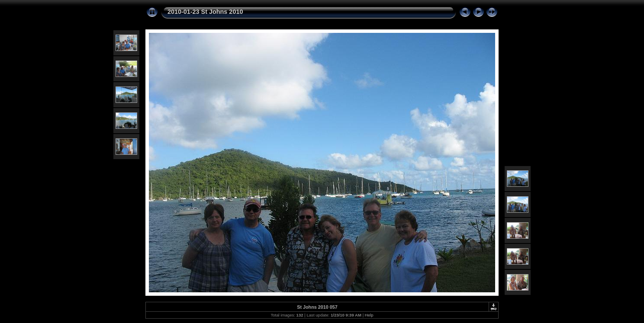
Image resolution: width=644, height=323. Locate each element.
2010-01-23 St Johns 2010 (205, 12)
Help (369, 315)
